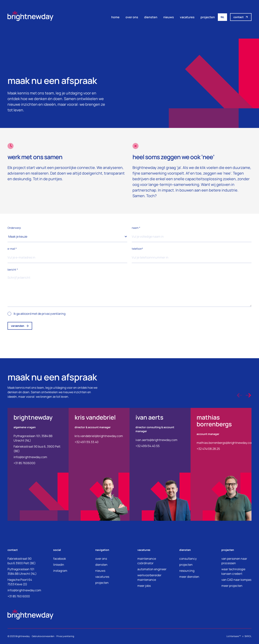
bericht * (13, 270)
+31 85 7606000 (24, 463)
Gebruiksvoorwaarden (43, 636)
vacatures (187, 17)
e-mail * (12, 249)
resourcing (187, 571)
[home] (30, 17)
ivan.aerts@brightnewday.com (156, 440)
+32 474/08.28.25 (208, 449)
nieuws (169, 17)
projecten (208, 17)
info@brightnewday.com (30, 457)
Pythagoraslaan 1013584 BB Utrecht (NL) (22, 571)
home (115, 17)
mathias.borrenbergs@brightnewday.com (225, 443)
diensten (151, 17)
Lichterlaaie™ (234, 636)
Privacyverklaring (65, 636)
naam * (136, 228)
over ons (132, 17)
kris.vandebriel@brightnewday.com (99, 436)
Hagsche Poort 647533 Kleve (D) (20, 582)
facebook (60, 559)
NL (222, 17)
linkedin (59, 565)
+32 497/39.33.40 (87, 442)
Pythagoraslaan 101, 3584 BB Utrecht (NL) (33, 438)
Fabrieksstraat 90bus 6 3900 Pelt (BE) (22, 561)
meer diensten (189, 577)
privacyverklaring (54, 314)
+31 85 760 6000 (19, 596)
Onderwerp (14, 228)
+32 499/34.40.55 (148, 446)
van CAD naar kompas (236, 580)
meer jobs (144, 586)
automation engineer (152, 569)
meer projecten (232, 586)
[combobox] (222, 17)
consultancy (188, 559)
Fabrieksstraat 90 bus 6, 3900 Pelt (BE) (37, 449)
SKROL (248, 636)
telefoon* (137, 249)
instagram (60, 571)
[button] (67, 237)
